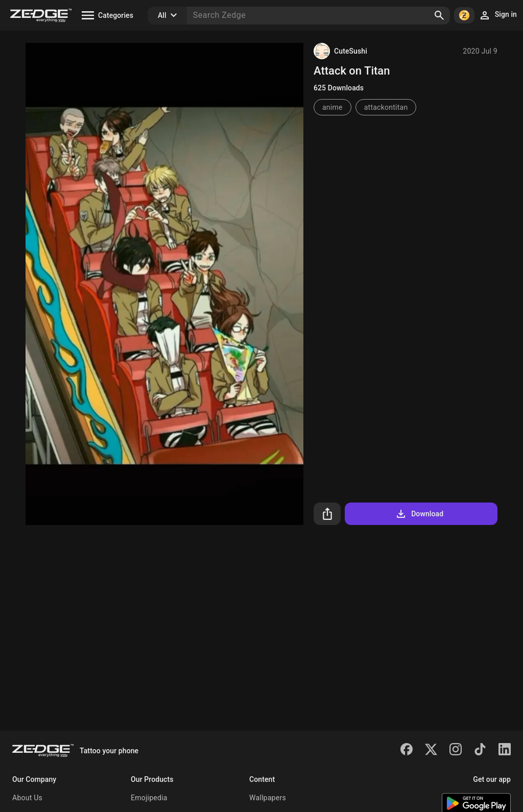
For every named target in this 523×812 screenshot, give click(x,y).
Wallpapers (268, 798)
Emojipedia (149, 798)
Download (419, 514)
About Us (27, 798)
